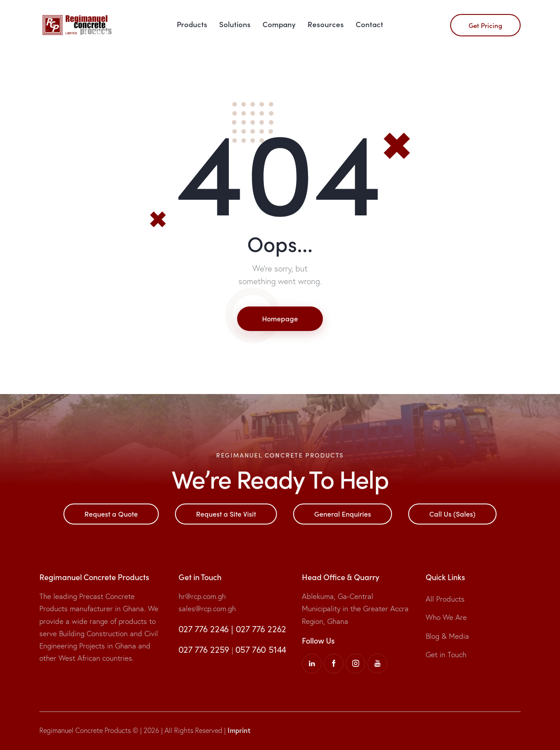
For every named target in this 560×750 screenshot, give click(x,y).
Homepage (280, 318)
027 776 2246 (204, 629)
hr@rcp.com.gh (202, 596)
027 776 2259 (204, 650)
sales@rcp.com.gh (207, 608)
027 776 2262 (261, 629)
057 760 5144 (261, 650)
